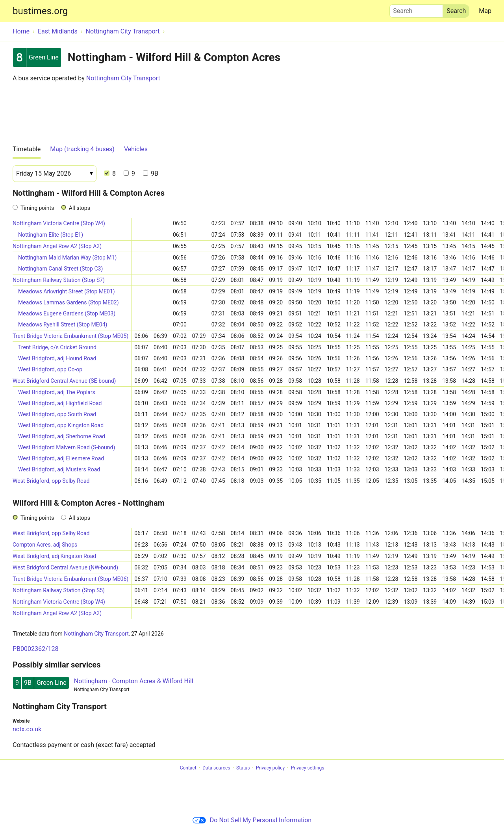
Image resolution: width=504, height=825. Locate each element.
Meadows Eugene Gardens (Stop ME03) (67, 313)
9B (151, 173)
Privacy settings (308, 768)
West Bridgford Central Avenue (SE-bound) (64, 381)
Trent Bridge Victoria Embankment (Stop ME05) (70, 336)
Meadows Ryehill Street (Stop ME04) (63, 324)
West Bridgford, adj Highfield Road (60, 403)
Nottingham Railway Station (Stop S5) (59, 590)
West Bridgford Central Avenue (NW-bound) (65, 567)
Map (485, 11)
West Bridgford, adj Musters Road (59, 469)
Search (416, 9)
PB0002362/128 (36, 649)
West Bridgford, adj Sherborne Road (62, 436)
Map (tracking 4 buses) (82, 149)
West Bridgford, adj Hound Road (57, 358)
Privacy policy (270, 768)
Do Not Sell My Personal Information (252, 820)
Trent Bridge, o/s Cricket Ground (57, 347)
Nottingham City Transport (123, 78)
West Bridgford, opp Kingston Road (61, 425)
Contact (188, 768)
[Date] (55, 174)
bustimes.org (40, 11)
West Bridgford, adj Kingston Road (54, 556)
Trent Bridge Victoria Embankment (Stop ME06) (70, 579)
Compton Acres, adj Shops (45, 545)
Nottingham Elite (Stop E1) (51, 235)
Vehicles (136, 149)
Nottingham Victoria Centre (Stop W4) (59, 223)
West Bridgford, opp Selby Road (51, 481)
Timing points (37, 208)
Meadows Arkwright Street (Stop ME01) (67, 291)
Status (243, 768)
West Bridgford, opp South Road (57, 414)
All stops (80, 208)
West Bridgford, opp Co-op (50, 369)
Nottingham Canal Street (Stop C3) (60, 269)
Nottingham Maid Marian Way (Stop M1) (67, 258)
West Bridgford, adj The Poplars (57, 392)
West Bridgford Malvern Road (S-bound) (67, 447)
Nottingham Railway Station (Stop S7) (59, 280)
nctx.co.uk (27, 729)
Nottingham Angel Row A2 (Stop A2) (57, 246)
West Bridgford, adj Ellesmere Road (61, 458)
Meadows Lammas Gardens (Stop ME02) (69, 302)
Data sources (216, 768)
